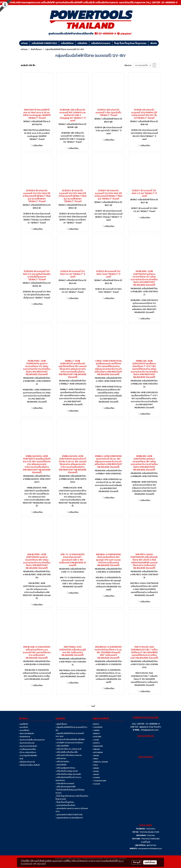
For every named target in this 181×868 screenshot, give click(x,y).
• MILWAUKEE (98, 746)
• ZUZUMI (96, 784)
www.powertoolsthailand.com (150, 849)
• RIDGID (96, 768)
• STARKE (96, 778)
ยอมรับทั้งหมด (150, 862)
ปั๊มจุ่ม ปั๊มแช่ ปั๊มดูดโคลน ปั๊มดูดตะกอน (130, 43)
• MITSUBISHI (97, 752)
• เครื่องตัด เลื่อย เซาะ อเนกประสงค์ (68, 749)
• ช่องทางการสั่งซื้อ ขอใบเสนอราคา (32, 740)
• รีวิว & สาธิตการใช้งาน (27, 752)
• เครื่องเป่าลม (61, 758)
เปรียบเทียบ (38, 145)
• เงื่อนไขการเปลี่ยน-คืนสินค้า (29, 765)
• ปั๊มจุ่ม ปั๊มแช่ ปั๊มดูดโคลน (65, 802)
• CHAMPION (97, 727)
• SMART (96, 774)
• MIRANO (96, 749)
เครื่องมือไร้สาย (67, 43)
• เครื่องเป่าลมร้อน (62, 762)
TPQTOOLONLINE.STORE (149, 832)
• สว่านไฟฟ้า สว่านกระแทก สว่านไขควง (69, 743)
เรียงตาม (129, 65)
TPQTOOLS (151, 829)
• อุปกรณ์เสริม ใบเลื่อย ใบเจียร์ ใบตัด (69, 815)
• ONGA (95, 759)
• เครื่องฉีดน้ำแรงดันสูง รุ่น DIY (67, 771)
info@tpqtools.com (150, 730)
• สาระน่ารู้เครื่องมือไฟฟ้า (28, 756)
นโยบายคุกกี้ (41, 864)
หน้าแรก (24, 43)
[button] (161, 43)
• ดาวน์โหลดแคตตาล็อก (27, 749)
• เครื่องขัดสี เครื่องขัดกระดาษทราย (69, 755)
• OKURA (96, 756)
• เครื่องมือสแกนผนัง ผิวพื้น (66, 787)
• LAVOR (96, 740)
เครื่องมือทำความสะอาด (101, 43)
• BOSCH (96, 724)
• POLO (95, 765)
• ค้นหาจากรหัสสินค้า (26, 733)
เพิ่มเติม (154, 43)
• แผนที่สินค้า (24, 724)
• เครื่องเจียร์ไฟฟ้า (62, 746)
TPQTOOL (151, 835)
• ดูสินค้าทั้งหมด (61, 724)
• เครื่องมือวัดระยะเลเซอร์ (65, 784)
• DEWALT (96, 733)
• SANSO (96, 771)
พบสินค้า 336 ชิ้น (28, 65)
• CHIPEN (96, 730)
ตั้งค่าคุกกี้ (137, 862)
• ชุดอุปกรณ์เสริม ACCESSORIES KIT (69, 818)
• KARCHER (97, 737)
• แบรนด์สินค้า (24, 730)
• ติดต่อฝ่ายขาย (25, 737)
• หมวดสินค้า (23, 727)
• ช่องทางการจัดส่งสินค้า (28, 746)
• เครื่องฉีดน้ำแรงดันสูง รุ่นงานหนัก (68, 774)
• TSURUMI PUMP (99, 781)
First (88, 706)
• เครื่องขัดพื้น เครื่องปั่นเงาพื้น (67, 752)
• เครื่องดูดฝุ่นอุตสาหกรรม (65, 768)
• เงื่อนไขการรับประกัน (27, 762)
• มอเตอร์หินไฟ (61, 765)
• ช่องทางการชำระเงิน (27, 743)
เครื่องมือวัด (82, 43)
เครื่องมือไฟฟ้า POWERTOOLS (44, 43)
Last (93, 706)
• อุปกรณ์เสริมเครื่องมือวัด (65, 805)
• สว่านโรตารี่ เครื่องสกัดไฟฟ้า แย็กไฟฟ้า (70, 740)
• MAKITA (96, 743)
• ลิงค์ (21, 759)
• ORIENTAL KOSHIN (100, 762)
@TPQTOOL (152, 845)
